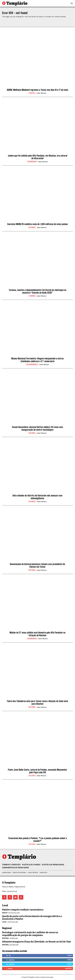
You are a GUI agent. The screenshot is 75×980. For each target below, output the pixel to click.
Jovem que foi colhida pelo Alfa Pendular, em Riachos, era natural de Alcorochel (37, 157)
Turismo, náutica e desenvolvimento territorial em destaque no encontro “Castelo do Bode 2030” (37, 291)
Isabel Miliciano (41, 93)
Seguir (69, 960)
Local (4, 922)
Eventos (32, 93)
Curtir (69, 956)
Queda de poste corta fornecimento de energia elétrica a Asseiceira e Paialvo (32, 918)
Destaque (32, 227)
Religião (32, 776)
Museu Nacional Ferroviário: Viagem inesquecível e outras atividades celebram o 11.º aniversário (37, 360)
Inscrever (68, 968)
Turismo (32, 296)
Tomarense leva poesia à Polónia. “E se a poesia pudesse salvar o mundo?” (37, 840)
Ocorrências (32, 162)
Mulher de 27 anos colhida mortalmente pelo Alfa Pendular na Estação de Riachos (37, 634)
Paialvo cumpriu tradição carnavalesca (23, 910)
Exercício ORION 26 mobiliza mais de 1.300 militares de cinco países (37, 224)
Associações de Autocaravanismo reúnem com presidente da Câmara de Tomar (37, 565)
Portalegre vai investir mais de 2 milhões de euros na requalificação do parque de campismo (30, 934)
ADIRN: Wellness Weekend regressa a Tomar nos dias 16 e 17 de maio (37, 90)
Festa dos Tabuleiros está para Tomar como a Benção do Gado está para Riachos (37, 702)
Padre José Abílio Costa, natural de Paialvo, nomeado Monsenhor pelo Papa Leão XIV (37, 771)
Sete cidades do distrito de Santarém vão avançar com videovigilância (37, 497)
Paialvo (5, 913)
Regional (5, 938)
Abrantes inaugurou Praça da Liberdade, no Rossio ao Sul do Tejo (36, 942)
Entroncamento (32, 364)
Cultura (32, 844)
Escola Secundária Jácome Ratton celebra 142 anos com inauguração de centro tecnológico (37, 428)
